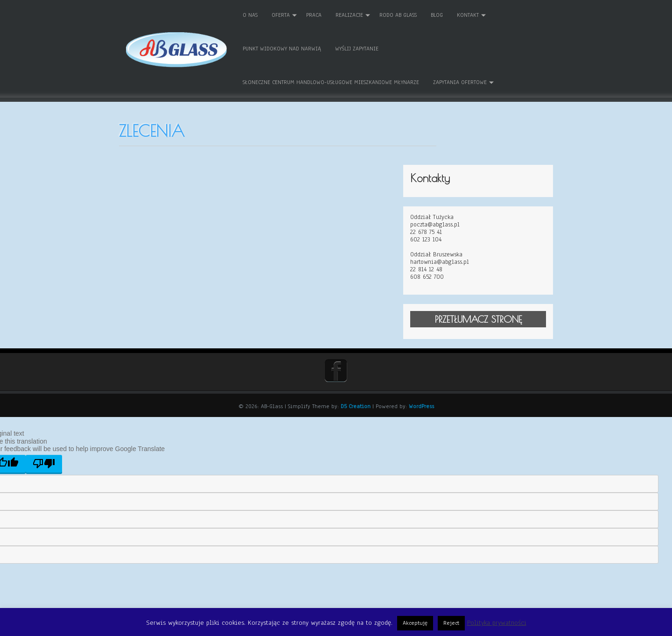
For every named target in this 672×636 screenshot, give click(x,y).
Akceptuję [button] (415, 623)
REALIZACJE (363, 14)
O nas (264, 14)
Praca (328, 14)
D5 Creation (356, 361)
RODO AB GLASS (412, 14)
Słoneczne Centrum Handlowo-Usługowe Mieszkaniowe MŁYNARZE (345, 82)
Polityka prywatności (497, 623)
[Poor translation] (44, 418)
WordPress (421, 361)
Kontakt (482, 14)
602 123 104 (458, 194)
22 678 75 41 (459, 187)
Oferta (295, 14)
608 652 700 (460, 232)
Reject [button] (451, 623)
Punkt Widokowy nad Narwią (296, 48)
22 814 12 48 (459, 224)
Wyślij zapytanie (371, 48)
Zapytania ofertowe (474, 82)
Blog (451, 14)
